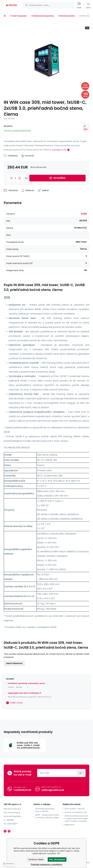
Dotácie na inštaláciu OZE (76, 812)
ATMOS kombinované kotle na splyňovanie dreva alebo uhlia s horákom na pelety (76, 819)
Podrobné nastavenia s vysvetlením (46, 864)
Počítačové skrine (67, 16)
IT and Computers (19, 16)
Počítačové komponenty (43, 16)
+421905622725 (22, 790)
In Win (86, 128)
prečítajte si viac (59, 150)
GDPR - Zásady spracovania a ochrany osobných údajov (47, 816)
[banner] (12, 5)
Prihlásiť (81, 773)
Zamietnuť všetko (36, 860)
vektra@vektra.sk (53, 790)
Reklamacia (70, 825)
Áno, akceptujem (57, 860)
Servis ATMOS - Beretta (75, 809)
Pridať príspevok (14, 663)
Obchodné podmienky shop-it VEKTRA (45, 810)
